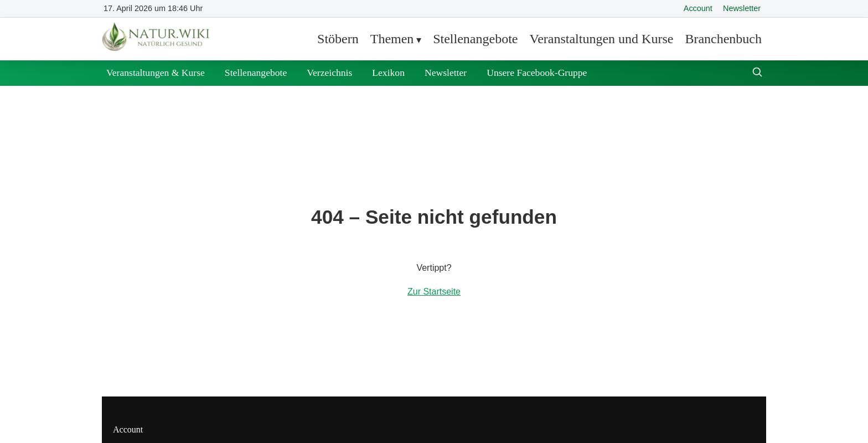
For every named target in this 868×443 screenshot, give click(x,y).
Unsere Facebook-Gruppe (537, 73)
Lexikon (388, 73)
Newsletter (742, 8)
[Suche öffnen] (757, 73)
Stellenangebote (475, 39)
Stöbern (338, 39)
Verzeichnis (329, 73)
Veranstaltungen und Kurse (601, 39)
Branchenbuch (723, 39)
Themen (392, 39)
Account (698, 8)
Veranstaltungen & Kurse (156, 73)
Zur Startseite (434, 292)
